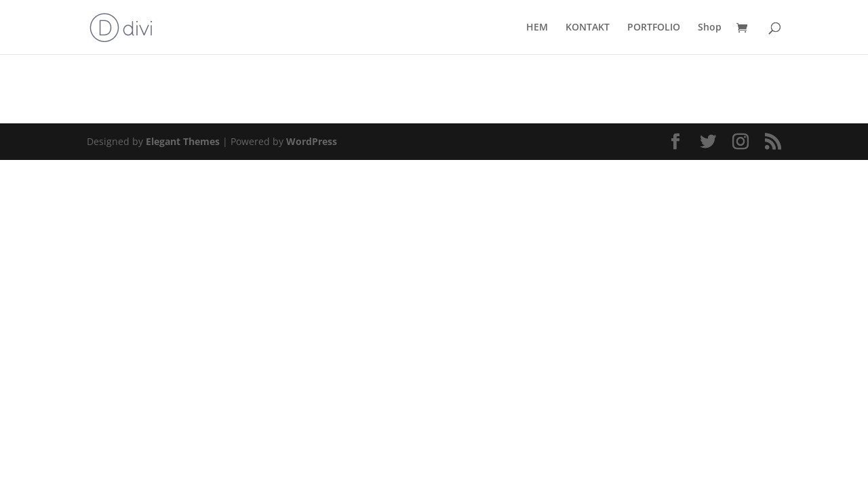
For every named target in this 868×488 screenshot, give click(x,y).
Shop (710, 28)
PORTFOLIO (654, 28)
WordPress (312, 141)
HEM (537, 28)
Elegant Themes (183, 141)
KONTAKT (588, 28)
